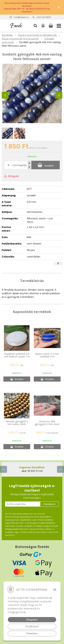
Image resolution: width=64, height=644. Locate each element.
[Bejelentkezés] (43, 26)
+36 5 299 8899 (44, 17)
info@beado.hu (21, 17)
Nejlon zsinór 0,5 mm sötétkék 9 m (47, 355)
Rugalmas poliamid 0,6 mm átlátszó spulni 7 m (17, 355)
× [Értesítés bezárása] (59, 7)
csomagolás (19, 165)
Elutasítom (32, 633)
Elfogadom (32, 620)
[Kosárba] (46, 165)
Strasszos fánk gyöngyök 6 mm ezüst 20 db (47, 424)
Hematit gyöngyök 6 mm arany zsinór (17, 423)
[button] (35, 26)
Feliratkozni (49, 504)
